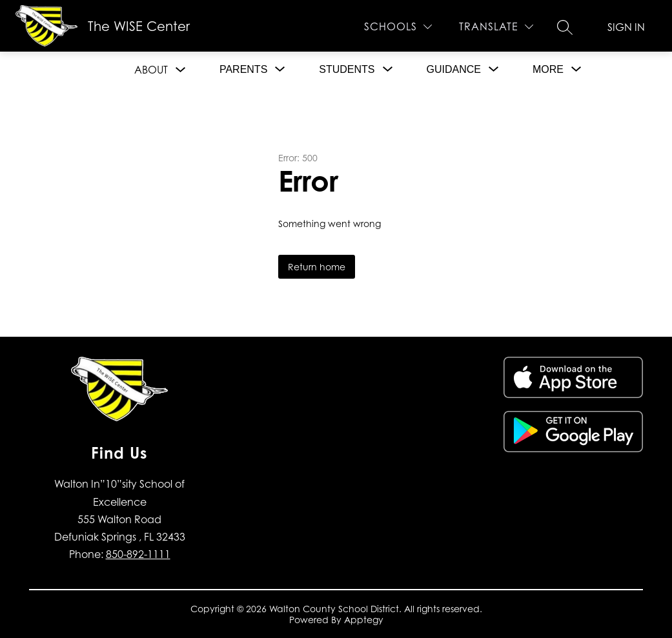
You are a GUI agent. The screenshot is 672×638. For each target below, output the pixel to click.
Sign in (626, 27)
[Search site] (565, 27)
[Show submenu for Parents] (243, 70)
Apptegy (364, 620)
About (151, 70)
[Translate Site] (496, 27)
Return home (317, 267)
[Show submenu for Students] (347, 70)
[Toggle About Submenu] (181, 70)
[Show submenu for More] (548, 70)
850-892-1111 (138, 554)
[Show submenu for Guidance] (454, 70)
